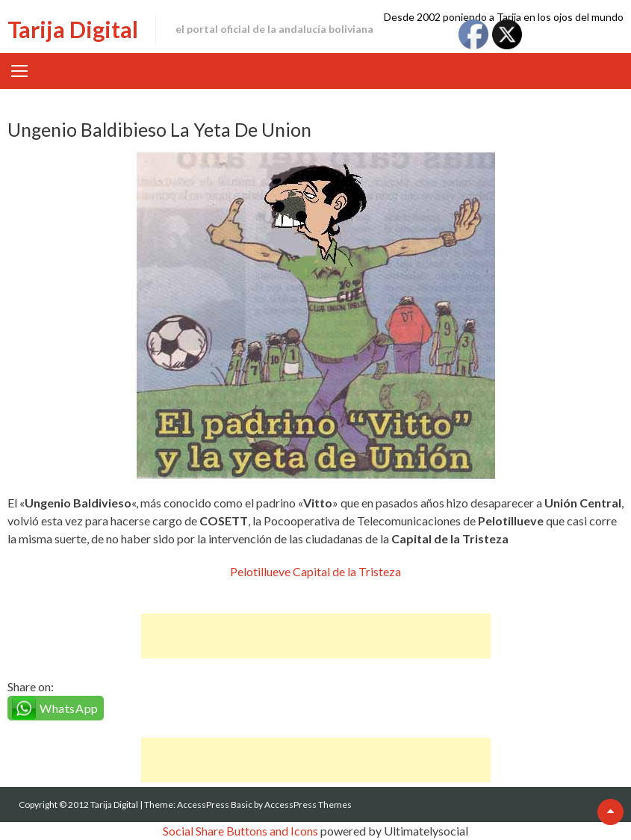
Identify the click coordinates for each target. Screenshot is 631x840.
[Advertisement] (316, 636)
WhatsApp (69, 708)
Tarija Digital (73, 29)
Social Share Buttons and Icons (240, 831)
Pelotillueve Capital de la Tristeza (315, 571)
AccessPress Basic (215, 805)
